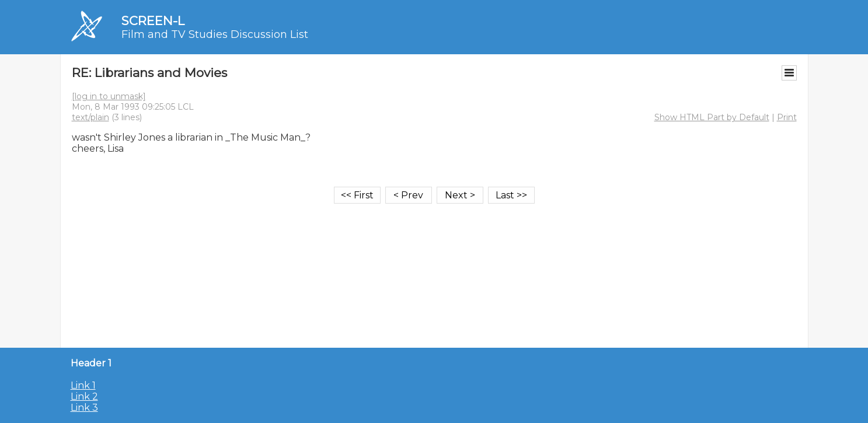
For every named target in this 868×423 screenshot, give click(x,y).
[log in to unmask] (109, 96)
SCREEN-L (153, 21)
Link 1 (83, 385)
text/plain (90, 117)
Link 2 (84, 396)
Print (787, 117)
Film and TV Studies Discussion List (215, 34)
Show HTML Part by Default (712, 117)
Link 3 (84, 408)
